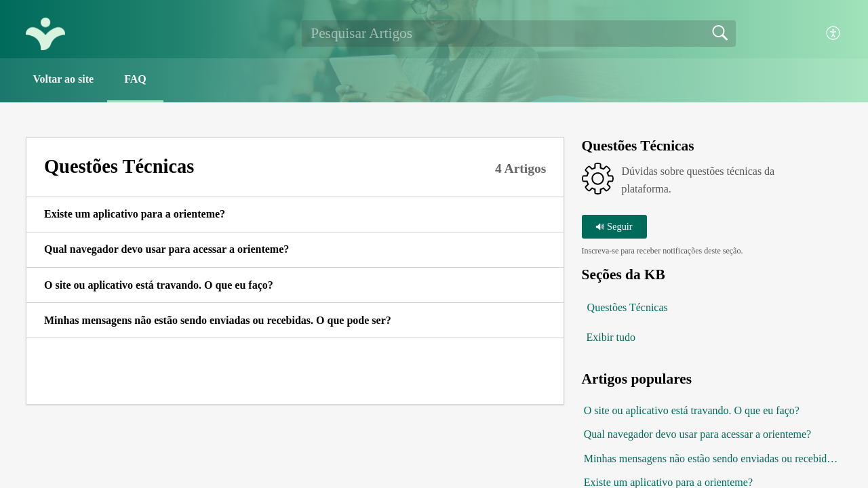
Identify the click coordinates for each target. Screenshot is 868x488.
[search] (519, 33)
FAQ (135, 79)
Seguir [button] (614, 226)
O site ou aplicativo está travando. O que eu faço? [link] (159, 285)
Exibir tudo (611, 337)
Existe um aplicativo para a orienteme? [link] (135, 214)
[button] (834, 34)
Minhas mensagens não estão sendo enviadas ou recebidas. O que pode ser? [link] (218, 320)
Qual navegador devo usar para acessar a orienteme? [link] (166, 249)
